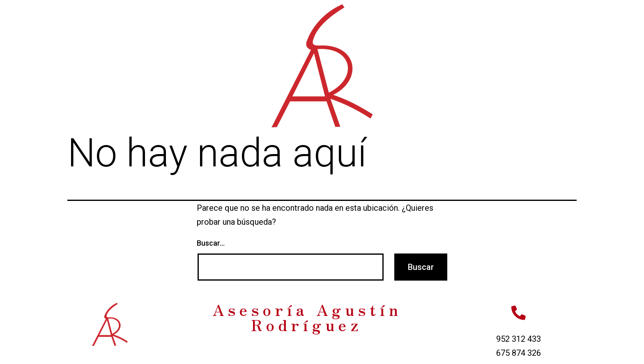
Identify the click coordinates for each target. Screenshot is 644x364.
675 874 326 (519, 353)
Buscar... (211, 243)
